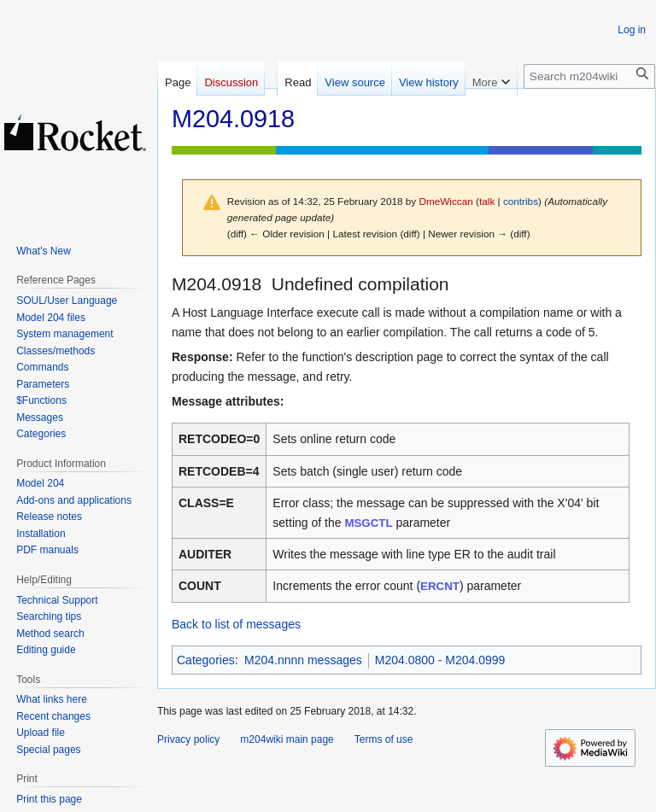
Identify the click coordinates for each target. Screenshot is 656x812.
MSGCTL (368, 523)
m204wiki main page (287, 739)
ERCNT (440, 586)
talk (487, 201)
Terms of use (384, 739)
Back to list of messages (236, 624)
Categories (206, 660)
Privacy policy (188, 739)
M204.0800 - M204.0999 (440, 660)
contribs (521, 201)
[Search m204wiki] (589, 76)
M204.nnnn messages (303, 660)
